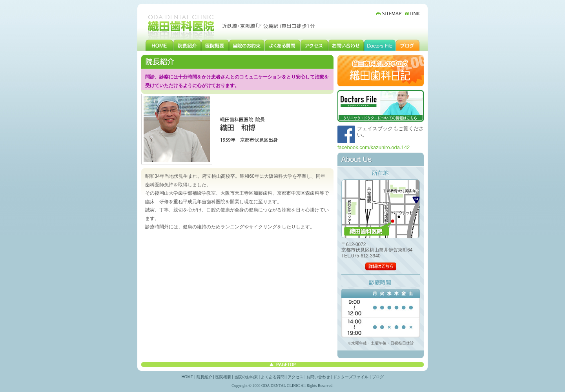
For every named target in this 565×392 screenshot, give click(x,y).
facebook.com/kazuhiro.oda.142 (374, 147)
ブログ (408, 45)
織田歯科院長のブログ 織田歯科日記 (381, 71)
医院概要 (215, 45)
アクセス (314, 45)
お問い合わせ (346, 45)
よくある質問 (283, 45)
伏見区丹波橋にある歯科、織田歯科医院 (181, 26)
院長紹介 (187, 45)
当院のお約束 (247, 45)
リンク (412, 14)
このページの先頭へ (282, 365)
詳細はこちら (381, 266)
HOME (159, 45)
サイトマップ (390, 14)
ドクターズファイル (380, 45)
